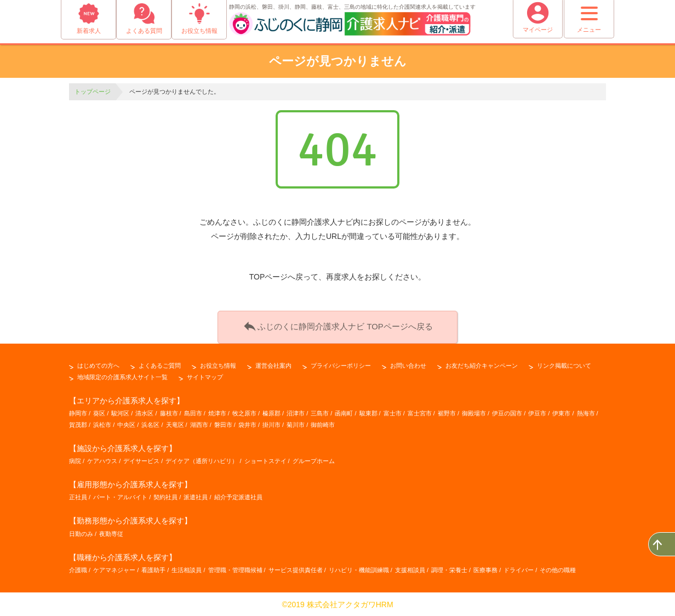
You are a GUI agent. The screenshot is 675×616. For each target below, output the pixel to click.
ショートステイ (265, 460)
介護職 (78, 569)
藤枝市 (169, 412)
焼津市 (217, 412)
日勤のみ (81, 533)
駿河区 (120, 412)
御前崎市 (323, 424)
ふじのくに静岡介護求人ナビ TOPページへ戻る (337, 326)
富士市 (393, 412)
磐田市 (223, 424)
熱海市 (586, 412)
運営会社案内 (273, 364)
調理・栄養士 (449, 569)
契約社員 (165, 497)
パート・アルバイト (120, 497)
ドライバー (519, 569)
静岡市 (78, 412)
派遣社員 (196, 497)
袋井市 (247, 424)
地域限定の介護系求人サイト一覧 (122, 376)
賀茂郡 (78, 424)
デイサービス (141, 460)
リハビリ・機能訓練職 (359, 569)
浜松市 (102, 424)
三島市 (320, 412)
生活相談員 (187, 569)
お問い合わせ (408, 364)
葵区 (99, 412)
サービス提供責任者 (296, 569)
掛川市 (271, 424)
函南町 (344, 412)
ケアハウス (102, 460)
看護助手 (153, 569)
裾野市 (447, 412)
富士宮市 (420, 412)
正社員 (78, 497)
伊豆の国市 (507, 412)
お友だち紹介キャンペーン (482, 364)
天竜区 (175, 424)
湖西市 (199, 424)
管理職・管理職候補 (235, 569)
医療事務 (485, 569)
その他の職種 (558, 569)
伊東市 (561, 412)
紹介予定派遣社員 (238, 497)
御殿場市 (474, 412)
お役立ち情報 (218, 364)
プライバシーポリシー (341, 364)
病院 (75, 460)
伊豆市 (537, 412)
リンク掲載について (564, 364)
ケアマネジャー (114, 569)
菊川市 (296, 424)
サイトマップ (205, 376)
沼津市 (296, 412)
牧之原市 (244, 412)
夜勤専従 (111, 533)
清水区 (144, 412)
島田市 (193, 412)
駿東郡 (368, 412)
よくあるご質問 (160, 364)
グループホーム (314, 460)
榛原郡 (271, 412)
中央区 (126, 424)
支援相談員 (410, 569)
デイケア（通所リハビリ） (202, 460)
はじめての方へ (98, 364)
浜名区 (150, 424)
